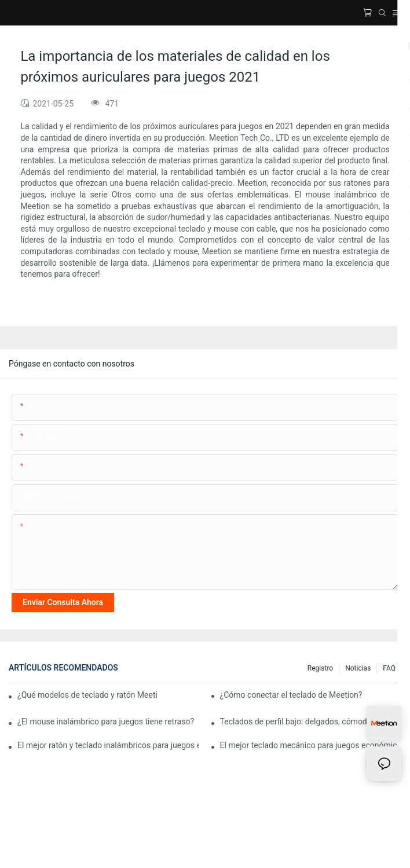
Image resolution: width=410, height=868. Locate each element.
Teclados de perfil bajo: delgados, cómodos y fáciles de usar (311, 721)
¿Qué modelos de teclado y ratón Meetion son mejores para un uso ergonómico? (87, 695)
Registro (320, 668)
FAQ (389, 668)
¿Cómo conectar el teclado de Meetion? (291, 695)
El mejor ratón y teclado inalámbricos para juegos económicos (108, 745)
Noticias (358, 668)
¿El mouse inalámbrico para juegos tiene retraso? (106, 721)
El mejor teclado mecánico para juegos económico (311, 745)
